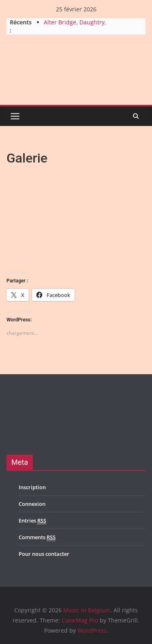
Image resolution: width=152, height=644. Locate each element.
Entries (32, 521)
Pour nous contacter (44, 554)
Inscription (32, 487)
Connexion (32, 504)
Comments (37, 537)
